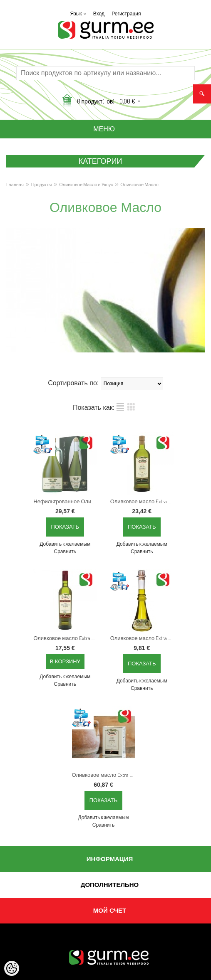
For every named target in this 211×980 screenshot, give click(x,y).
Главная (15, 185)
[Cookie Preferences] (12, 968)
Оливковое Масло (139, 185)
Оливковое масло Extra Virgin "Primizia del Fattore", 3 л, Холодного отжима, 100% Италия (105, 775)
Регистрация (126, 14)
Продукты (42, 185)
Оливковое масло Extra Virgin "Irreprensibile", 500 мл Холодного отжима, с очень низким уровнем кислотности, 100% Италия (67, 638)
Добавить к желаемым (65, 544)
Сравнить (65, 551)
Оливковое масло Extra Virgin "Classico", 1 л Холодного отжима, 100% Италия (144, 501)
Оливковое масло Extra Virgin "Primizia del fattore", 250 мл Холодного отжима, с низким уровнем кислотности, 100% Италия (144, 638)
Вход (99, 14)
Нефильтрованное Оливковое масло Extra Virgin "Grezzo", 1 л (67, 501)
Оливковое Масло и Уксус (86, 185)
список (120, 407)
